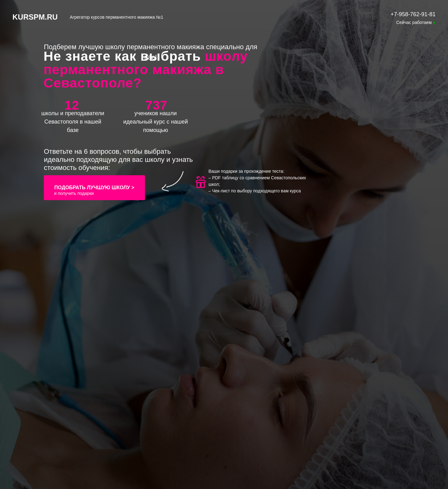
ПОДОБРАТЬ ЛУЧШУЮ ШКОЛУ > (94, 188)
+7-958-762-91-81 (413, 14)
